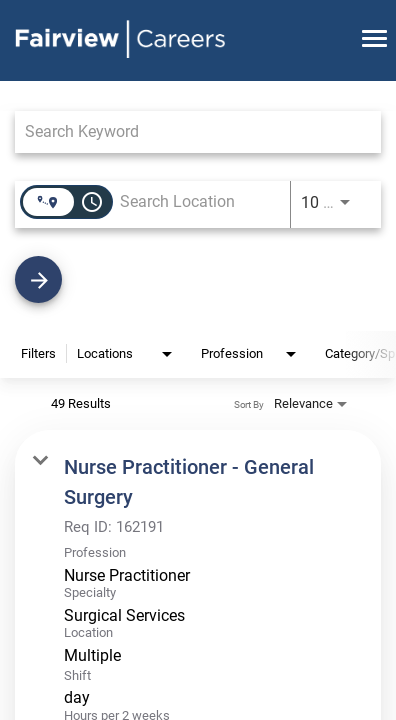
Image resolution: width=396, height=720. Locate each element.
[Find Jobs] (198, 279)
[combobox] (188, 131)
